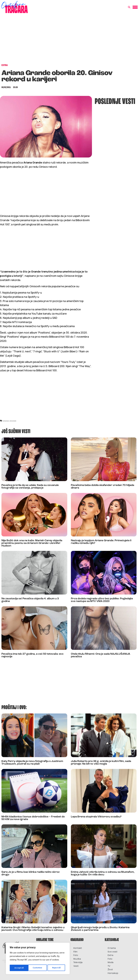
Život (110, 970)
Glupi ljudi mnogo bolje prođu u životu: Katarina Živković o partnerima (100, 929)
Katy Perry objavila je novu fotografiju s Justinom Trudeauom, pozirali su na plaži (32, 763)
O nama (112, 948)
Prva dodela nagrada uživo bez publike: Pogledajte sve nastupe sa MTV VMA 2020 (102, 600)
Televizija (78, 963)
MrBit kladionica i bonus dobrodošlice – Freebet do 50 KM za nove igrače (33, 818)
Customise (19, 968)
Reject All (38, 968)
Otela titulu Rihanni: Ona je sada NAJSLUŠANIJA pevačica (101, 655)
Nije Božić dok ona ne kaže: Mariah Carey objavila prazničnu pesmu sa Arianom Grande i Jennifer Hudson (32, 543)
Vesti (76, 966)
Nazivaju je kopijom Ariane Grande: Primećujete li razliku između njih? (101, 542)
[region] (38, 959)
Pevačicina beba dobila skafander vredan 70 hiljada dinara (102, 487)
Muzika (77, 959)
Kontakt (78, 948)
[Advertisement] (69, 40)
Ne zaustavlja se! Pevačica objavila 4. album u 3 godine (30, 600)
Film (75, 952)
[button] (129, 7)
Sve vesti (112, 952)
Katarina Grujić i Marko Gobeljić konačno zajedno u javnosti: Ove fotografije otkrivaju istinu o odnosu (33, 929)
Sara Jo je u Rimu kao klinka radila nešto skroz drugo (31, 873)
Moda (111, 963)
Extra (110, 955)
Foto (76, 955)
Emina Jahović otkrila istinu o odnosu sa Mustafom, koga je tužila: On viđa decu (103, 873)
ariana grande (10, 421)
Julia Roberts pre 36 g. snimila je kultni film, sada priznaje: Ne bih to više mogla (101, 763)
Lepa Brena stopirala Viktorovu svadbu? (96, 817)
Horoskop (113, 973)
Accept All (57, 968)
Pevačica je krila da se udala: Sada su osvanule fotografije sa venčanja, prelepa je (30, 487)
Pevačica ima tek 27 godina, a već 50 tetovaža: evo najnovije (32, 655)
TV (109, 966)
